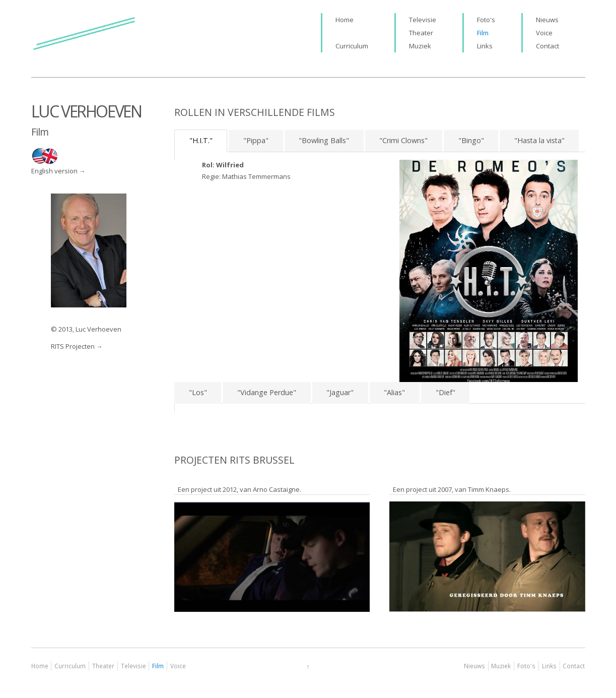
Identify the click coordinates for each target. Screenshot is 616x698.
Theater (421, 33)
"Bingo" (471, 140)
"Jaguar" (340, 392)
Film (483, 33)
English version (54, 171)
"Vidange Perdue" (267, 392)
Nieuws (547, 20)
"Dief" (446, 392)
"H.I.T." (201, 140)
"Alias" (394, 392)
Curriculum (352, 46)
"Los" (198, 392)
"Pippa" (256, 140)
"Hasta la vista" (539, 140)
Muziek (420, 46)
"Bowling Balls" (324, 140)
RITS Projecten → (77, 346)
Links (485, 46)
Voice (544, 33)
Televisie (423, 20)
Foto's (486, 20)
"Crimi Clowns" (403, 140)
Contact (547, 46)
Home (345, 20)
